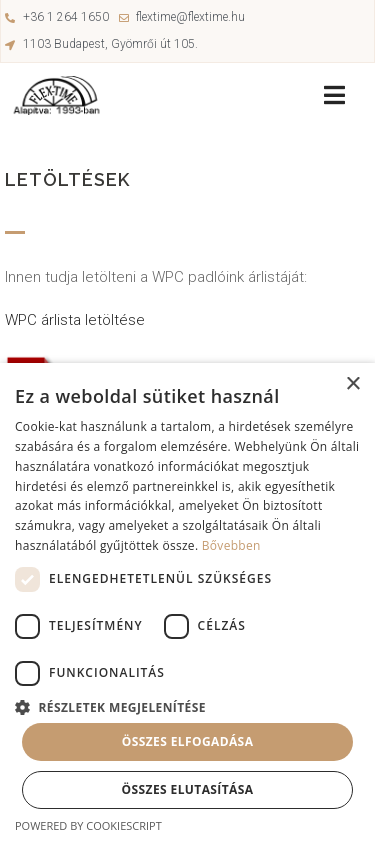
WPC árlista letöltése (77, 320)
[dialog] (187, 605)
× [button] (352, 384)
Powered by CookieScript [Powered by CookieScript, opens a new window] (88, 825)
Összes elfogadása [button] (188, 741)
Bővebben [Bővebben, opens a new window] (231, 545)
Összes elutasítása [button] (188, 789)
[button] (187, 706)
